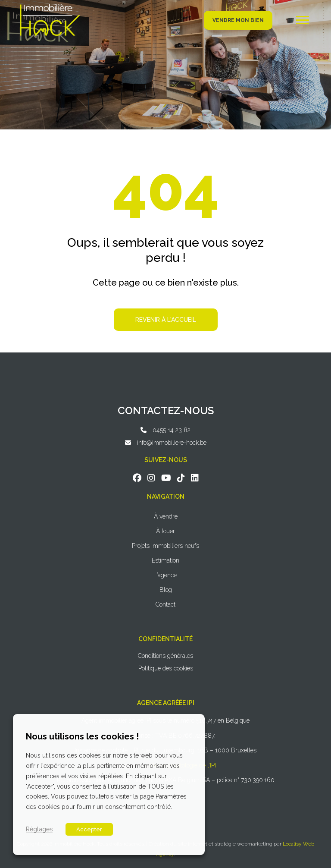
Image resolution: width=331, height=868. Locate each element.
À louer (165, 531)
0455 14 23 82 (172, 430)
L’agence (165, 575)
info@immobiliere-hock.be (172, 443)
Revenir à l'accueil (166, 320)
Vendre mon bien (238, 20)
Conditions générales (165, 656)
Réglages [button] (39, 829)
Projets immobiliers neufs (165, 546)
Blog (166, 590)
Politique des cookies (166, 668)
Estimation (165, 560)
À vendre (166, 516)
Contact (165, 604)
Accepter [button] (89, 829)
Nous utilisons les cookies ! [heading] (82, 736)
